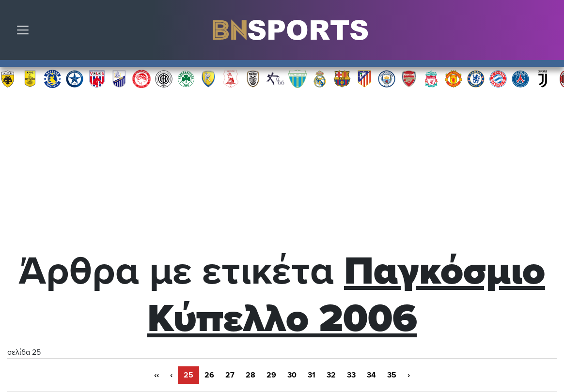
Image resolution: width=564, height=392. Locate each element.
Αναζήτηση (549, 32)
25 (188, 375)
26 (209, 375)
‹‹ (157, 375)
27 (230, 375)
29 (271, 375)
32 (331, 375)
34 (371, 375)
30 (292, 375)
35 (392, 375)
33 (351, 375)
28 (251, 375)
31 (312, 375)
